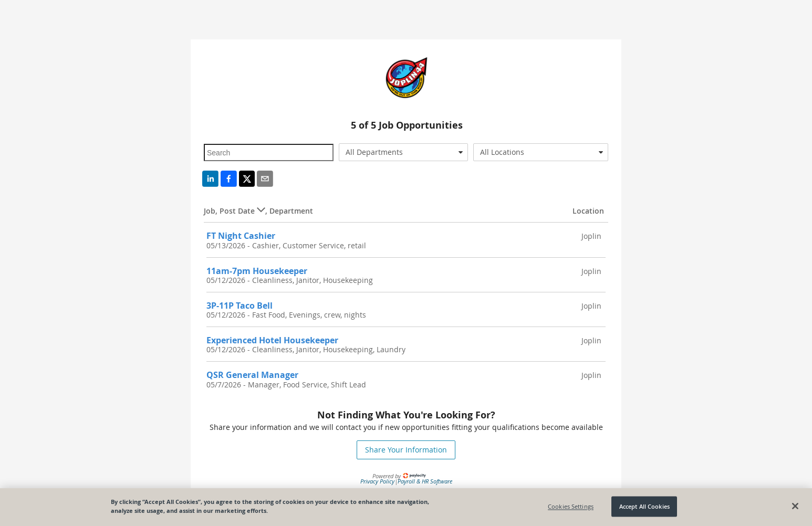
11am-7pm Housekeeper (257, 271)
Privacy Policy (377, 481)
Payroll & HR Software (425, 481)
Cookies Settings (571, 506)
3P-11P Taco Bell (240, 306)
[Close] (795, 506)
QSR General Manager (252, 375)
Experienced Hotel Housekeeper (272, 340)
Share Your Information (406, 450)
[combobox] (404, 152)
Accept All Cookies (644, 506)
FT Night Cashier (241, 236)
